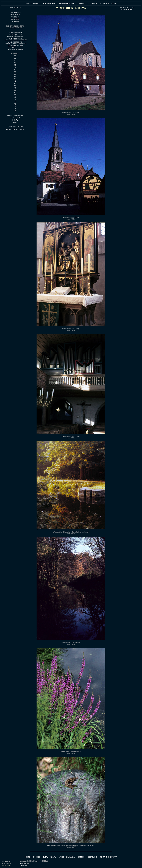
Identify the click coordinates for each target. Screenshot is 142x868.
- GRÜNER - (25, 863)
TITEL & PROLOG (15, 32)
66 (15, 90)
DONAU (15, 120)
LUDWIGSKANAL (50, 3)
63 (15, 83)
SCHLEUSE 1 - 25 (15, 35)
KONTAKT (103, 3)
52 (15, 58)
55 (15, 65)
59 (15, 74)
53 (15, 60)
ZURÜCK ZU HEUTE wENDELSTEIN (127, 9)
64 (15, 86)
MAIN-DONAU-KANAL (67, 3)
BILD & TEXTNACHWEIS (15, 129)
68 (15, 95)
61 (15, 79)
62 (15, 81)
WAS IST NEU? (15, 8)
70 (15, 99)
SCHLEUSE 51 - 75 (15, 43)
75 (15, 111)
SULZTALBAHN (15, 118)
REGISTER (15, 19)
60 (15, 76)
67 (15, 92)
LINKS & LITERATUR (15, 127)
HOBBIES (37, 3)
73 (15, 106)
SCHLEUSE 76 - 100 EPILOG (15, 47)
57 (15, 70)
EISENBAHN (92, 3)
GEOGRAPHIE (15, 12)
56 (15, 67)
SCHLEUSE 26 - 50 (15, 39)
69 (15, 97)
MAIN (15, 122)
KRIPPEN (81, 3)
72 (15, 104)
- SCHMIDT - (25, 866)
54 (15, 63)
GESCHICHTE (15, 15)
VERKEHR (15, 17)
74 (15, 109)
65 (15, 88)
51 (15, 56)
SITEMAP (113, 3)
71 (15, 102)
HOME (27, 3)
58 (15, 72)
